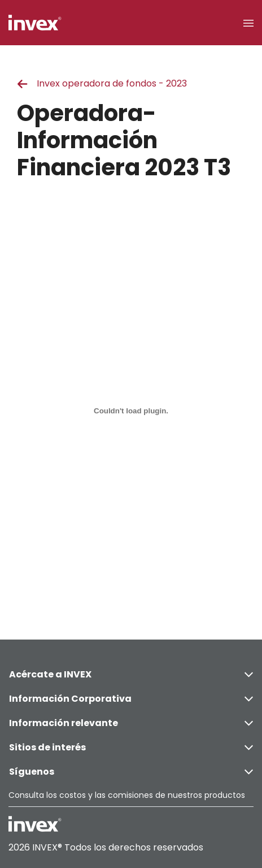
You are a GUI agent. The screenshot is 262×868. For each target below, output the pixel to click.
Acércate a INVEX (131, 674)
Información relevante (131, 723)
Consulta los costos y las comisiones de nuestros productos (127, 795)
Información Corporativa (131, 699)
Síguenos (131, 772)
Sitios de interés (131, 747)
